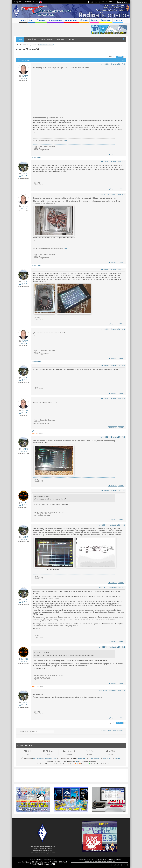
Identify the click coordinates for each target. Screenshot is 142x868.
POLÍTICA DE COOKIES (115, 860)
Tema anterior (106, 731)
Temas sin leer (32, 39)
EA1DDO (25, 503)
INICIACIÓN (41, 21)
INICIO (23, 21)
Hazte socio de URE (31, 2)
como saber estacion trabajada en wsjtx (44, 758)
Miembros (61, 39)
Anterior (120, 57)
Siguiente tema (119, 731)
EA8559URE (81, 758)
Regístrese (19, 2)
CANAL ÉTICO (111, 861)
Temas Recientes (47, 39)
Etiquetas (117, 758)
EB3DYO (25, 173)
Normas (71, 39)
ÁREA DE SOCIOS (71, 21)
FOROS (94, 21)
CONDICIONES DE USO (85, 860)
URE (31, 21)
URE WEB (118, 21)
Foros (20, 39)
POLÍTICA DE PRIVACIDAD (100, 860)
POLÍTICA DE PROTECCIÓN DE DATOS (95, 861)
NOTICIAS (84, 21)
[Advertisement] (51, 30)
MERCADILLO (106, 21)
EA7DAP (25, 76)
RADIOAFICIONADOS (55, 21)
